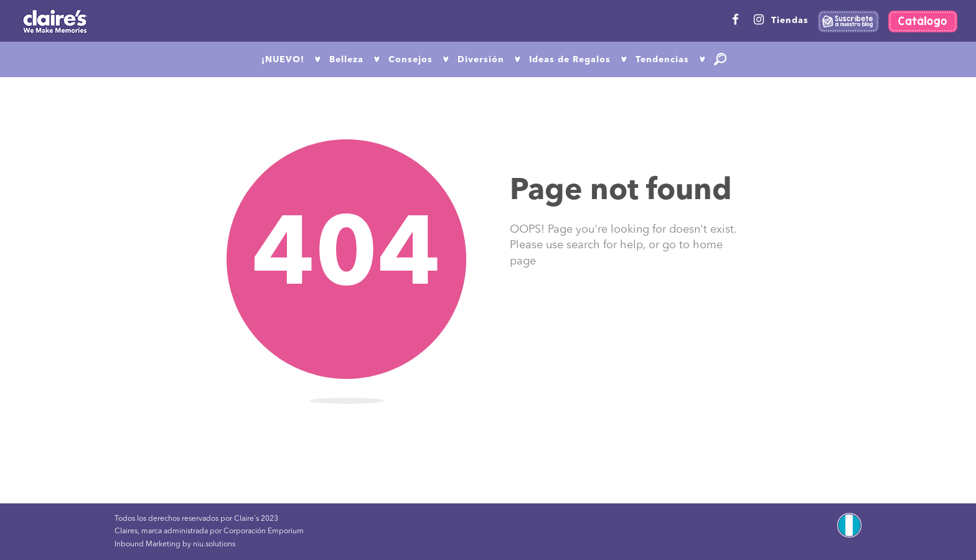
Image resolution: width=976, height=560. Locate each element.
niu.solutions (214, 544)
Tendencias (662, 60)
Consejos (411, 60)
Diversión (481, 60)
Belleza (346, 60)
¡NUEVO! (283, 60)
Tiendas (790, 21)
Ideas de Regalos (570, 60)
